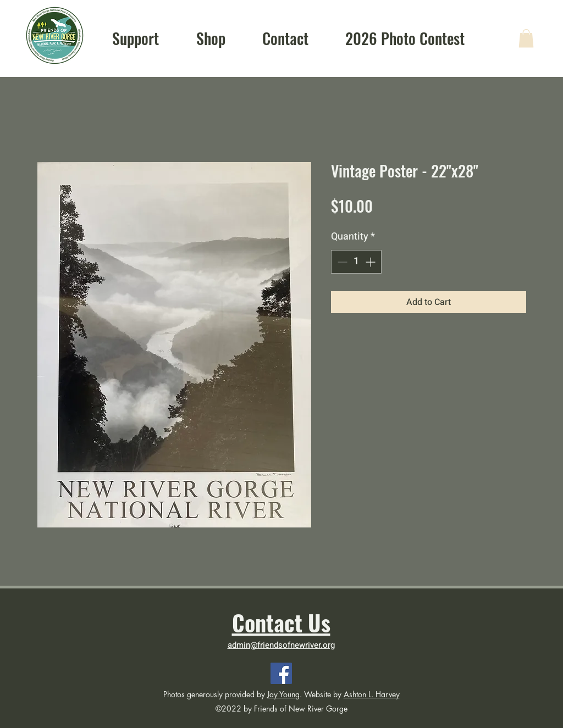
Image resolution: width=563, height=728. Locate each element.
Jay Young (283, 694)
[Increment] (371, 262)
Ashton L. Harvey (372, 694)
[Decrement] (341, 262)
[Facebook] (281, 673)
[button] (526, 38)
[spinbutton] (356, 262)
